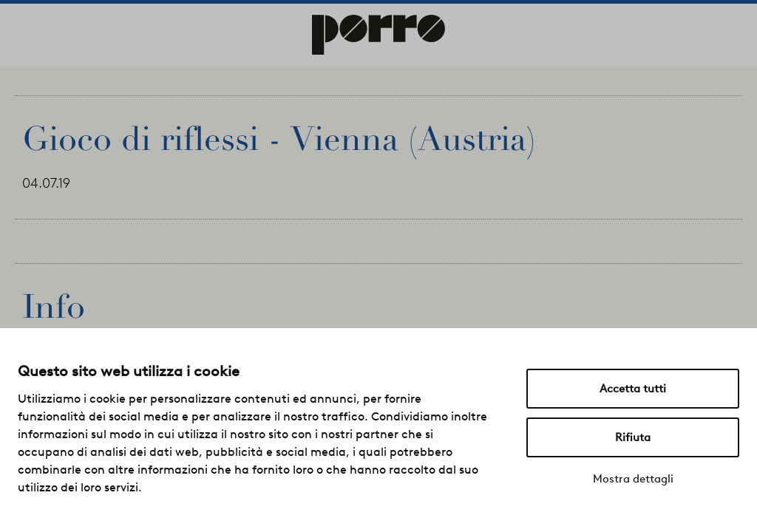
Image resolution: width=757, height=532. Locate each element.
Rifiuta (633, 437)
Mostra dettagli (633, 479)
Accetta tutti (633, 389)
